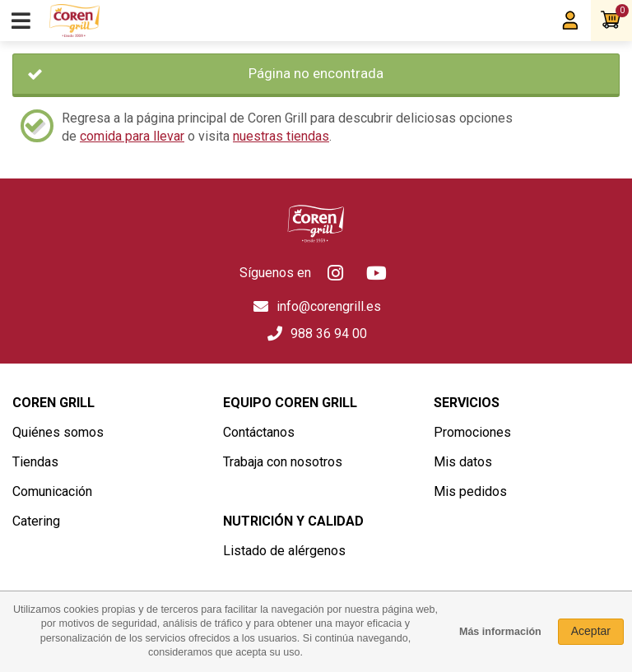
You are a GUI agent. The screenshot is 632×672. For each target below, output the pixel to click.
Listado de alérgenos (284, 551)
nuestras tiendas (281, 136)
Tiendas (35, 462)
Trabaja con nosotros (283, 462)
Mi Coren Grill (570, 21)
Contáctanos (259, 432)
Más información (500, 632)
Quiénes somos (58, 432)
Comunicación (52, 491)
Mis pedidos (470, 491)
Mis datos (463, 462)
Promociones (472, 432)
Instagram (336, 273)
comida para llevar (132, 136)
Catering (36, 521)
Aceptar (591, 631)
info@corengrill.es (329, 306)
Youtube (377, 273)
